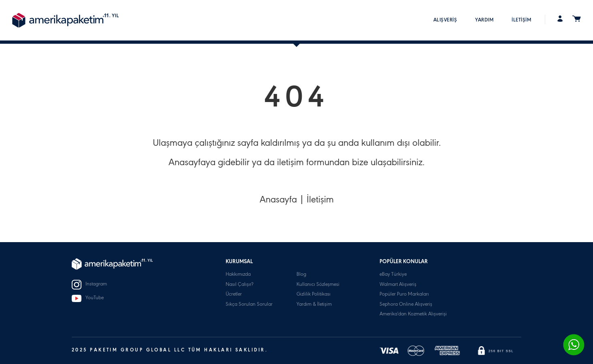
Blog (301, 275)
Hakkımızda (238, 275)
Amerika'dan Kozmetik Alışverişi (413, 314)
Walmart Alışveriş (398, 285)
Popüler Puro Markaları (404, 295)
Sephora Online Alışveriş (406, 305)
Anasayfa (278, 201)
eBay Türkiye (393, 275)
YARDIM (484, 20)
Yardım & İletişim (314, 305)
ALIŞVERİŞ (445, 20)
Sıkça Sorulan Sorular (249, 305)
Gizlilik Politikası (314, 295)
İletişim (320, 201)
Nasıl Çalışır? (239, 285)
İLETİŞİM (521, 20)
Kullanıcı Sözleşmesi (318, 285)
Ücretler (234, 295)
